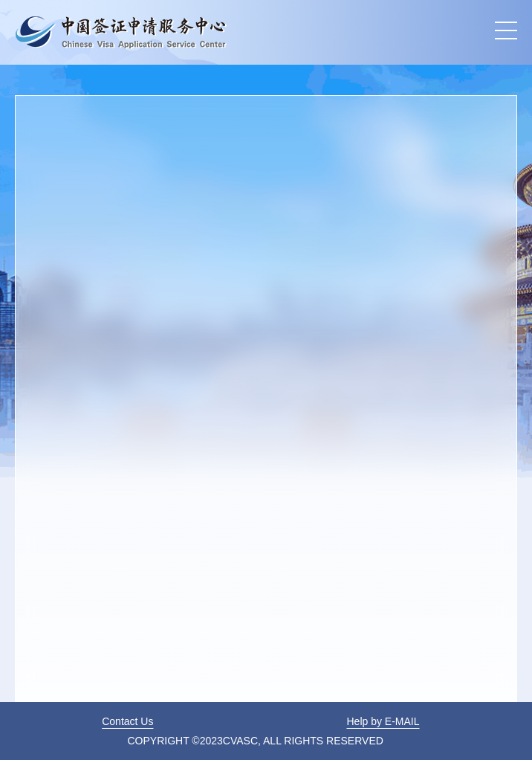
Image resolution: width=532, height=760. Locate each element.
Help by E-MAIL (383, 721)
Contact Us (127, 721)
